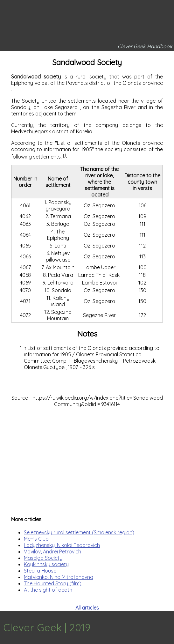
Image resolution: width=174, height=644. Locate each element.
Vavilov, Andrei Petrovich (52, 551)
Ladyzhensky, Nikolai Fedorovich (62, 545)
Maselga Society (43, 558)
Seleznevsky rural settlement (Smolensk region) (79, 532)
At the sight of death (48, 590)
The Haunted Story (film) (53, 583)
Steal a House (40, 571)
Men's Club (36, 539)
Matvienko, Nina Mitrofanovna (59, 577)
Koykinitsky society (46, 564)
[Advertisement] (87, 458)
